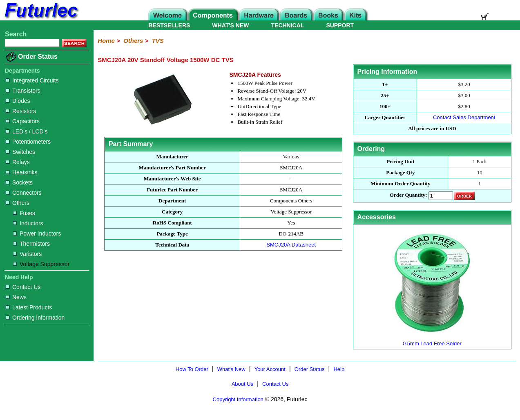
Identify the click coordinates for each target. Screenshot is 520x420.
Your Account (270, 369)
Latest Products (29, 307)
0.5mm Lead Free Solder (432, 340)
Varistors (27, 254)
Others (18, 203)
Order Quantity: (408, 195)
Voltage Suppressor (41, 264)
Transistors (23, 91)
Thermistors (31, 244)
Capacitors (23, 121)
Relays (18, 162)
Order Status (38, 57)
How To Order (192, 369)
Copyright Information (238, 399)
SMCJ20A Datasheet (291, 245)
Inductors (28, 223)
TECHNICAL (288, 25)
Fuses (24, 213)
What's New (231, 369)
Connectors (24, 193)
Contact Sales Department (464, 117)
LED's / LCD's (27, 131)
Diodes (18, 101)
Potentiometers (28, 142)
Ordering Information (35, 318)
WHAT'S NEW (230, 25)
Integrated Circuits (32, 80)
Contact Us (23, 287)
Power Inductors (37, 233)
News (16, 297)
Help (339, 369)
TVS (158, 41)
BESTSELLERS (169, 25)
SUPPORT (340, 25)
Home (106, 41)
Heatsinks (21, 172)
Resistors (21, 111)
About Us (242, 384)
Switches (20, 152)
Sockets (19, 182)
